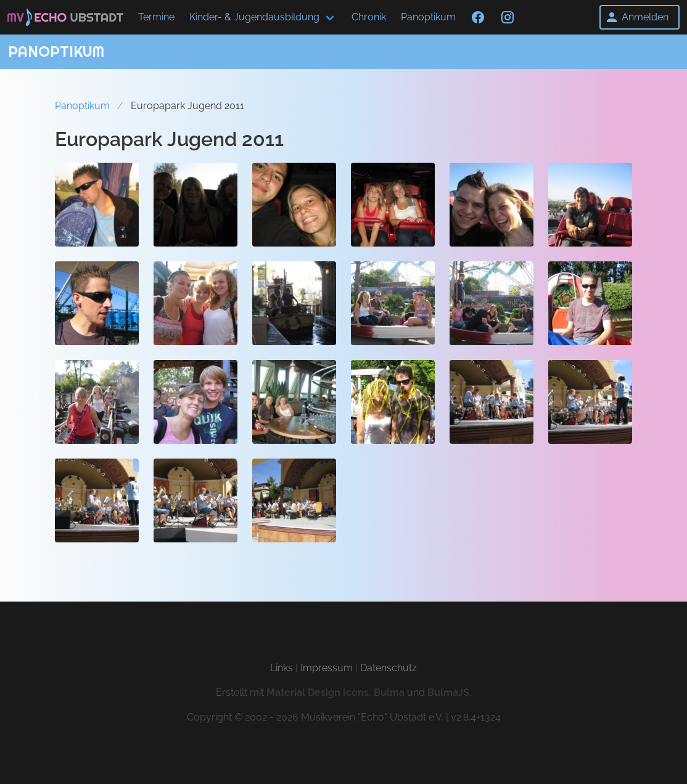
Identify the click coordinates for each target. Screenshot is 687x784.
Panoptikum (428, 17)
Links (282, 668)
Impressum (327, 668)
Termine (156, 17)
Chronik (369, 17)
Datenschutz (389, 668)
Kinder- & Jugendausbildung (254, 17)
